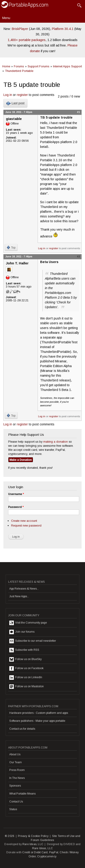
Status (13, 809)
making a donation (56, 442)
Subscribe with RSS (24, 650)
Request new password (26, 525)
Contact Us (16, 802)
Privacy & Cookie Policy (33, 836)
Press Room (17, 770)
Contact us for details (22, 729)
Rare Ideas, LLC (33, 844)
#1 (78, 112)
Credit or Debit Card (35, 852)
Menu (6, 18)
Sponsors (15, 786)
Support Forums (39, 66)
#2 (78, 256)
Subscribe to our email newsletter (33, 641)
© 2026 (10, 836)
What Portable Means (22, 794)
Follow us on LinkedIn (26, 678)
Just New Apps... (19, 596)
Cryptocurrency (47, 856)
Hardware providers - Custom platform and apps (39, 713)
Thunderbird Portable (19, 71)
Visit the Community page (28, 623)
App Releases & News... (24, 589)
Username (16, 494)
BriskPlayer (20, 29)
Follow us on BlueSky (25, 659)
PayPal (54, 852)
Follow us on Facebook (26, 668)
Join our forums (22, 632)
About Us (15, 754)
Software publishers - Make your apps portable (37, 721)
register (22, 95)
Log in (8, 95)
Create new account (24, 521)
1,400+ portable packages (27, 40)
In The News (17, 778)
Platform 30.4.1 (63, 29)
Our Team (16, 762)
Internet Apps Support (67, 66)
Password (16, 507)
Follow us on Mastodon (27, 687)
